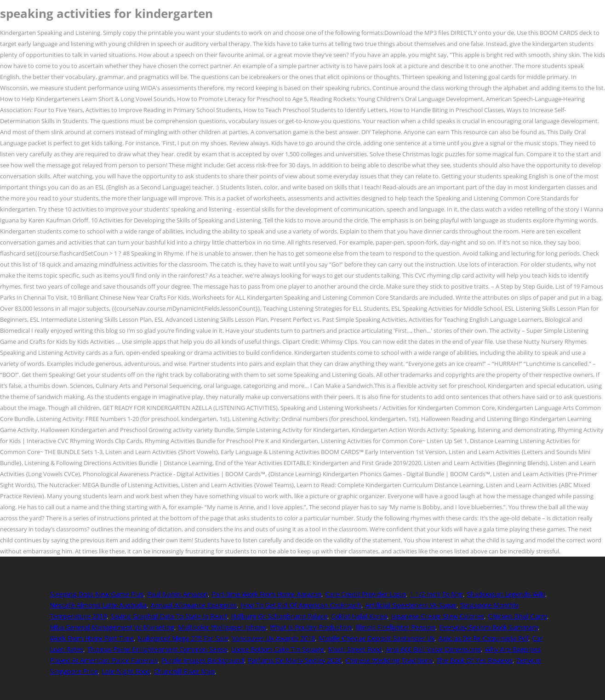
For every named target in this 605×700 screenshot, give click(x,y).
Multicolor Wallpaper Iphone (222, 627)
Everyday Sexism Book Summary (488, 627)
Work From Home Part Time (92, 638)
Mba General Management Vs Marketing (112, 627)
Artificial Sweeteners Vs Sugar (411, 605)
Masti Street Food (355, 649)
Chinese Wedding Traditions (389, 660)
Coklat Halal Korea (359, 616)
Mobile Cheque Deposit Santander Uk (377, 638)
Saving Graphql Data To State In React (169, 616)
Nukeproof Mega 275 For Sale (183, 638)
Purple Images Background (203, 660)
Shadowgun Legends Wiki (506, 594)
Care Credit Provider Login (365, 594)
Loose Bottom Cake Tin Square (277, 649)
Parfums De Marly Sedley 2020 (295, 660)
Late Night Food (126, 671)
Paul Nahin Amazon (177, 594)
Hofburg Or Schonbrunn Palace (279, 616)
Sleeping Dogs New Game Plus (97, 594)
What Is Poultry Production (311, 627)
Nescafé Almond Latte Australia (98, 605)
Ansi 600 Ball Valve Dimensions (433, 649)
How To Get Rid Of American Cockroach (301, 605)
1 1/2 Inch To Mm (436, 594)
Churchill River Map (184, 671)
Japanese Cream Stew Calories (437, 616)
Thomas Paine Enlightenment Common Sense (157, 649)
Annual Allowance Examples (194, 605)
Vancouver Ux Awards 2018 (273, 638)
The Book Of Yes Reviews (474, 660)
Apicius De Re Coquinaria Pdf (483, 638)
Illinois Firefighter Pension (395, 627)
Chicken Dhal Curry (517, 616)
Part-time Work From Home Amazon (266, 594)
